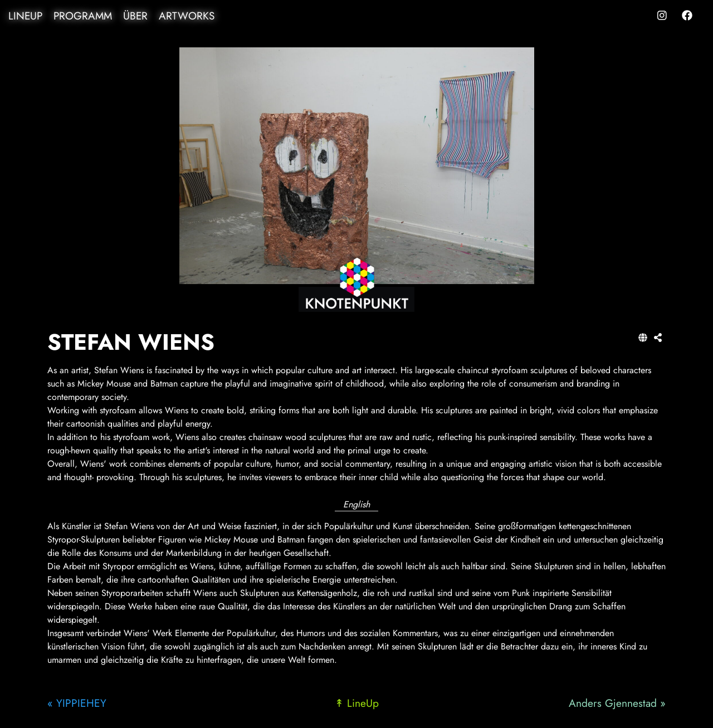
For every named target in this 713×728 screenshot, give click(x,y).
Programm (83, 16)
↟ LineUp (357, 703)
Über (135, 16)
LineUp (25, 16)
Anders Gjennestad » (617, 703)
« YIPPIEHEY (77, 703)
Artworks (187, 16)
